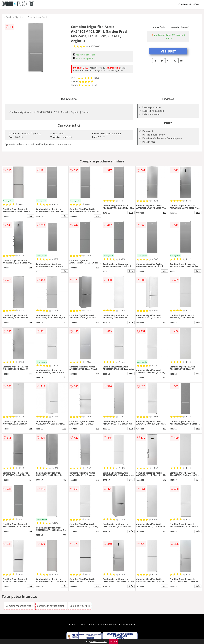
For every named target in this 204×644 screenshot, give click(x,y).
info (31, 216)
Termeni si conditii (77, 624)
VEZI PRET (168, 51)
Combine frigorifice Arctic (39, 17)
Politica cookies (127, 624)
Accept (113, 641)
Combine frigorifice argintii (51, 606)
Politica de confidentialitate (103, 624)
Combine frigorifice (189, 4)
